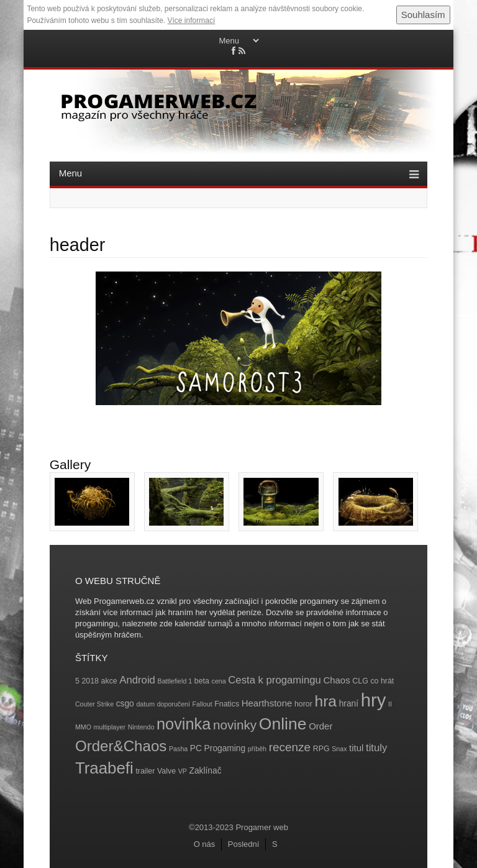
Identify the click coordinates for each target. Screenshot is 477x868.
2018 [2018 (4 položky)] (90, 681)
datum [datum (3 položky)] (145, 704)
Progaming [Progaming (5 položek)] (225, 748)
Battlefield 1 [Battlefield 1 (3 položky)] (175, 681)
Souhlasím (423, 15)
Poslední (244, 844)
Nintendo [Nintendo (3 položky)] (141, 727)
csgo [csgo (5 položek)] (125, 704)
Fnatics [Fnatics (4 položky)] (227, 704)
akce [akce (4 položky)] (109, 681)
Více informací (192, 21)
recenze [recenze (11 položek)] (290, 747)
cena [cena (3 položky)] (219, 681)
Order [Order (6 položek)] (320, 726)
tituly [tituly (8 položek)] (376, 748)
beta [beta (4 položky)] (202, 681)
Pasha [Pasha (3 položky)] (178, 749)
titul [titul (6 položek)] (356, 748)
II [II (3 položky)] (390, 704)
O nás (205, 844)
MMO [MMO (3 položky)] (83, 727)
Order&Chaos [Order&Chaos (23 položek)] (121, 746)
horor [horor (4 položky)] (303, 704)
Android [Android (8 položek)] (137, 680)
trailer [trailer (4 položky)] (145, 771)
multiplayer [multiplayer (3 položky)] (110, 727)
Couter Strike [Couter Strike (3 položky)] (94, 704)
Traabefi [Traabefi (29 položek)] (104, 768)
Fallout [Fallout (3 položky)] (202, 704)
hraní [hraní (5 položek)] (349, 704)
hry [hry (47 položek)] (374, 700)
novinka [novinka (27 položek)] (184, 724)
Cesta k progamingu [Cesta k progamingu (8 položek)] (274, 680)
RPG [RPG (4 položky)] (321, 749)
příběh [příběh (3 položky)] (257, 749)
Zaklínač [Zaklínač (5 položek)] (206, 771)
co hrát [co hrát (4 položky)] (382, 681)
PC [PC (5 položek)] (196, 748)
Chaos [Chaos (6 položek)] (336, 680)
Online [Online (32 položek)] (283, 724)
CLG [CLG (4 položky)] (360, 681)
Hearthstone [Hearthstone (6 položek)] (267, 703)
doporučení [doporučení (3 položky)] (174, 704)
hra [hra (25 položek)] (325, 701)
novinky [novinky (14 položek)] (235, 725)
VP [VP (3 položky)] (183, 771)
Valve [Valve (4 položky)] (166, 771)
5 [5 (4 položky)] (77, 681)
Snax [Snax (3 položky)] (339, 749)
